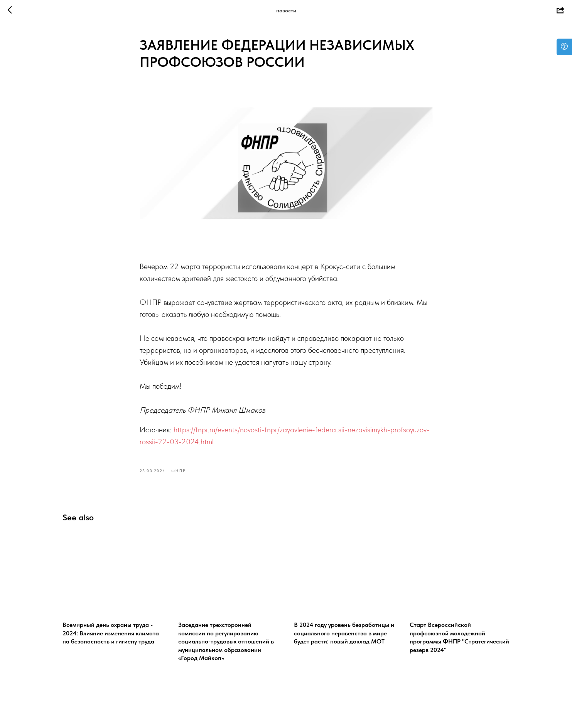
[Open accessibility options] (564, 47)
